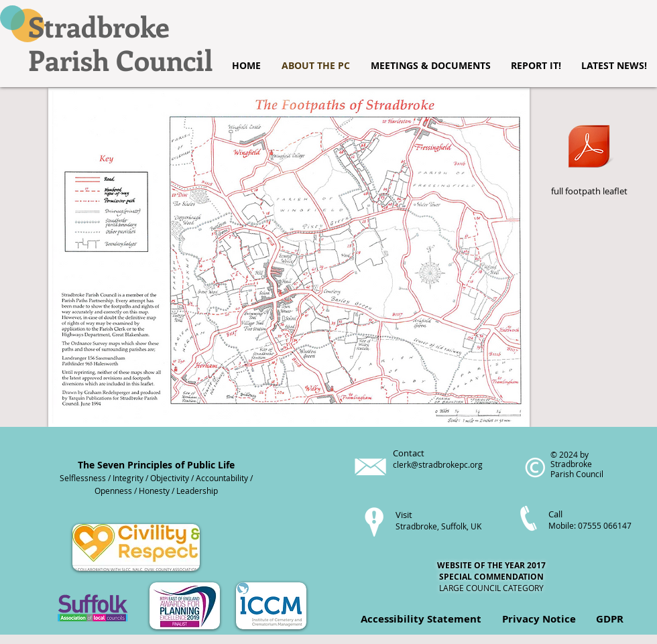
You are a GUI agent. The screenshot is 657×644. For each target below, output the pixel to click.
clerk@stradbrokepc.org (438, 464)
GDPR (610, 619)
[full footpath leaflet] (589, 153)
